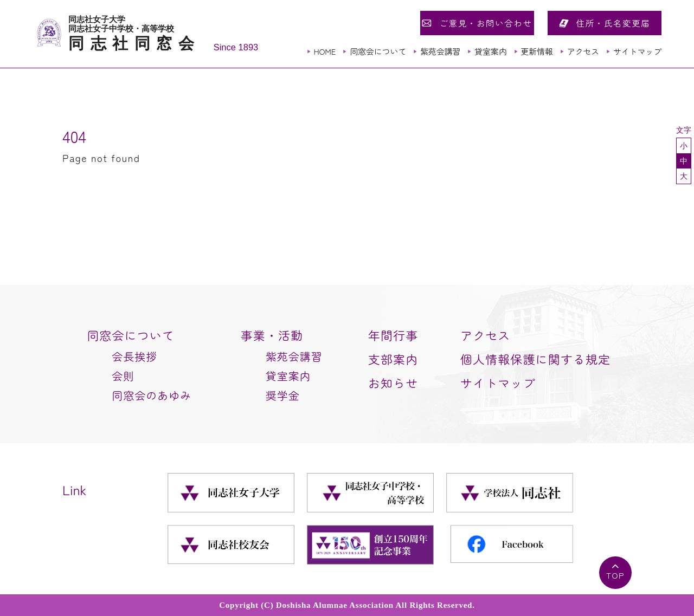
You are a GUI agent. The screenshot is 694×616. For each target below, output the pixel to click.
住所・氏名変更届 (613, 23)
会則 (123, 376)
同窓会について (378, 51)
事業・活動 (272, 335)
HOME (324, 51)
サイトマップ (637, 51)
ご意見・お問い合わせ (486, 23)
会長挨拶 (134, 356)
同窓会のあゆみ (152, 395)
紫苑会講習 (440, 51)
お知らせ (393, 382)
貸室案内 (490, 51)
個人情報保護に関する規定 (535, 359)
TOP (615, 575)
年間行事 (393, 335)
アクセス (583, 51)
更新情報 (536, 51)
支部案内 (393, 359)
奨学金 (283, 395)
